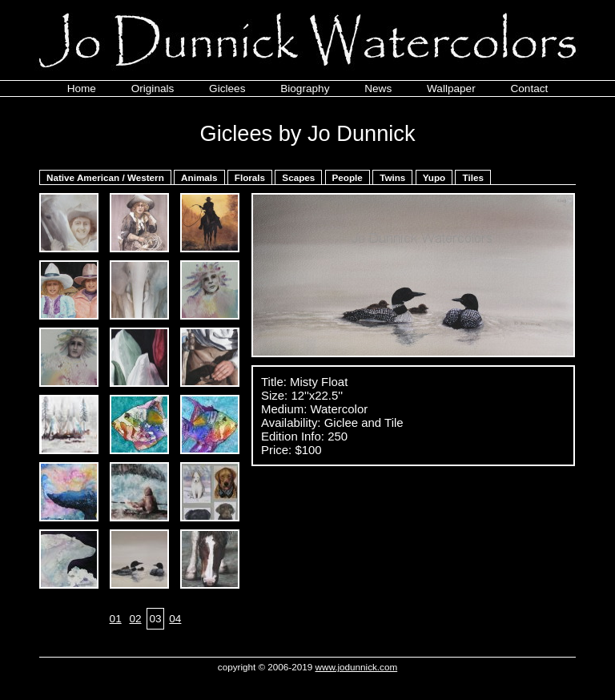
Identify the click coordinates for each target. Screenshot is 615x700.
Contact (529, 89)
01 (116, 619)
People (348, 177)
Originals (153, 89)
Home (82, 89)
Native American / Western (105, 177)
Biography (305, 89)
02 (135, 619)
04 (175, 619)
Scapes (298, 177)
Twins (392, 177)
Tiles (472, 177)
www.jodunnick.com (357, 667)
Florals (250, 177)
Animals (199, 177)
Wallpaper (451, 89)
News (378, 89)
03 (155, 619)
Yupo (434, 177)
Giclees (227, 89)
